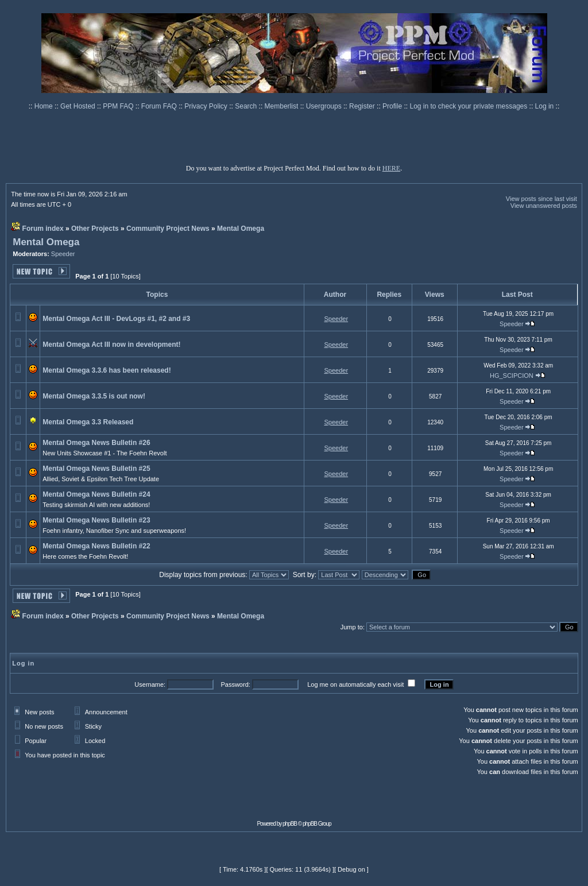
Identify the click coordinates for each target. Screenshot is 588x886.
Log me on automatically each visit (355, 684)
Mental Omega (241, 229)
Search (247, 106)
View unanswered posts (544, 206)
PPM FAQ (119, 106)
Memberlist (283, 106)
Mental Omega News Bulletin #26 (96, 443)
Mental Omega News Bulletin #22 (96, 546)
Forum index (43, 229)
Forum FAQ (160, 106)
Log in (545, 106)
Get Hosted (79, 106)
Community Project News (168, 229)
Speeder (63, 254)
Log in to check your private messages (469, 106)
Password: (235, 684)
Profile (393, 106)
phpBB (290, 824)
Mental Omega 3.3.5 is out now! (94, 396)
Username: (150, 684)
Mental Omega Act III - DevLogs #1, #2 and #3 (116, 319)
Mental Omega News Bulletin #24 (96, 494)
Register (363, 106)
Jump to (352, 627)
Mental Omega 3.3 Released (88, 422)
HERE (391, 168)
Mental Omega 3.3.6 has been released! (107, 370)
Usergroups (325, 106)
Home (45, 106)
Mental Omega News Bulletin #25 (96, 469)
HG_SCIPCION (512, 376)
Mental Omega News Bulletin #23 (96, 520)
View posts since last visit (541, 199)
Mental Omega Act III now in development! (111, 345)
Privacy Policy (207, 106)
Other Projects (95, 229)
